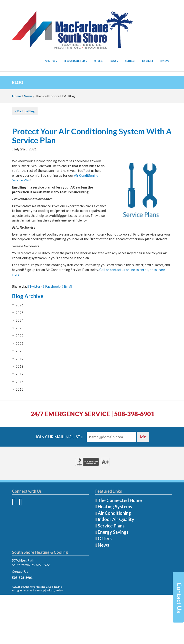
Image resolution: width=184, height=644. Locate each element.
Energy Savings (113, 532)
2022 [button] (20, 336)
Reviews (164, 61)
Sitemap (40, 590)
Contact (130, 61)
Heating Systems (115, 507)
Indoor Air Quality (116, 519)
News (114, 61)
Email (67, 286)
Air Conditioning (114, 513)
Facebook (51, 286)
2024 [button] (20, 320)
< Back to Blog (25, 111)
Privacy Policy (55, 590)
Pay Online (148, 61)
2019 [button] (20, 359)
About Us (51, 61)
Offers (99, 61)
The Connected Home (120, 500)
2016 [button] (20, 382)
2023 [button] (20, 328)
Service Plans (111, 526)
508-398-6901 (22, 578)
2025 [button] (20, 313)
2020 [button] (20, 351)
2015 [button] (20, 389)
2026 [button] (20, 305)
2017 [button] (20, 374)
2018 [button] (20, 366)
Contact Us (20, 571)
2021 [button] (20, 343)
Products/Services (76, 61)
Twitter (34, 286)
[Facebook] (14, 504)
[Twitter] (21, 504)
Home (17, 96)
